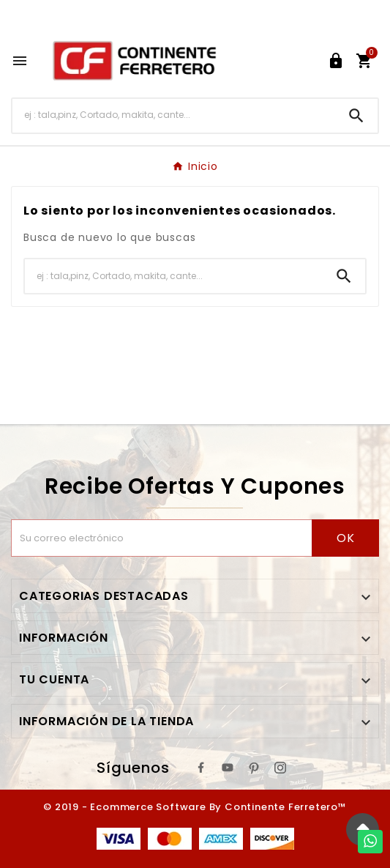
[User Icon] (336, 61)
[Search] (356, 116)
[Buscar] (174, 115)
